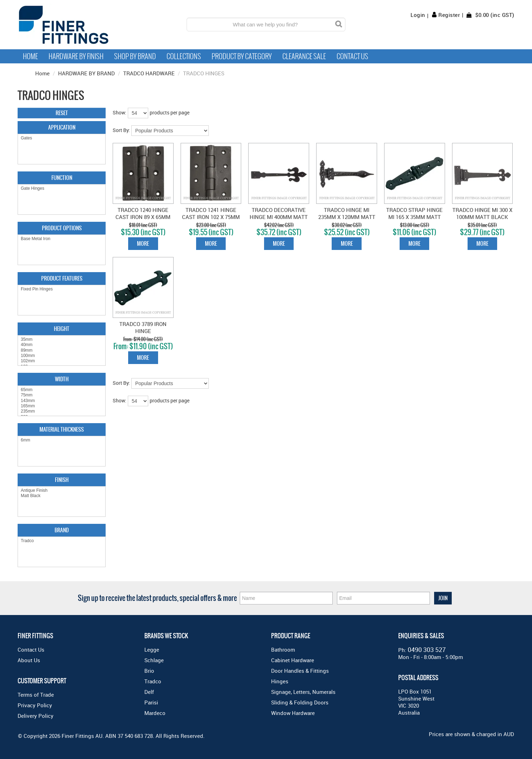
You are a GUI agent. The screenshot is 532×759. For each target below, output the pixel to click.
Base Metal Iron (62, 239)
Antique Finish (62, 491)
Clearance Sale (304, 56)
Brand (62, 530)
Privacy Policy (35, 705)
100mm (62, 356)
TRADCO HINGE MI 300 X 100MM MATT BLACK (482, 213)
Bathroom (283, 650)
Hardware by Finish (76, 56)
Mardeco (155, 713)
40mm (62, 345)
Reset (62, 113)
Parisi (151, 702)
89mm (62, 350)
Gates (62, 138)
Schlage (154, 660)
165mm (62, 406)
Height (62, 329)
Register (449, 15)
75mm (62, 395)
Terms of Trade (36, 695)
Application (62, 127)
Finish (62, 480)
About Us (29, 660)
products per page (170, 112)
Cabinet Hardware (293, 660)
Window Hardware (293, 713)
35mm (62, 340)
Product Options (62, 228)
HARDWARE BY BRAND (86, 73)
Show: (120, 112)
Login (418, 15)
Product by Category (242, 56)
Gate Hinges (62, 189)
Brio (149, 671)
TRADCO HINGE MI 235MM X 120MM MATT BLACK (347, 217)
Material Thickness (62, 429)
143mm (62, 401)
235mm (62, 411)
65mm (62, 390)
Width (62, 379)
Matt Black (62, 496)
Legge (152, 650)
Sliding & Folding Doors (300, 702)
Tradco (62, 541)
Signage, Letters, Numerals (303, 692)
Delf (149, 692)
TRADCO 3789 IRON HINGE (143, 327)
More (143, 243)
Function (62, 178)
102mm (62, 361)
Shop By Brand (135, 56)
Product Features (62, 278)
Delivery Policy (36, 716)
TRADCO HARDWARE (149, 73)
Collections (184, 56)
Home (30, 56)
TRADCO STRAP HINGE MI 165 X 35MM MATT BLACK (414, 217)
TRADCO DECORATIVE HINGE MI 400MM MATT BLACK (279, 217)
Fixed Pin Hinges (62, 289)
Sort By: (121, 130)
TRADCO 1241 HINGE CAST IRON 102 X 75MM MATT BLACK (211, 217)
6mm (62, 440)
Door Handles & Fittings (300, 671)
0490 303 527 (427, 650)
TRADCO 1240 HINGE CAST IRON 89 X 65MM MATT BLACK (143, 217)
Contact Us (352, 56)
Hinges (280, 681)
